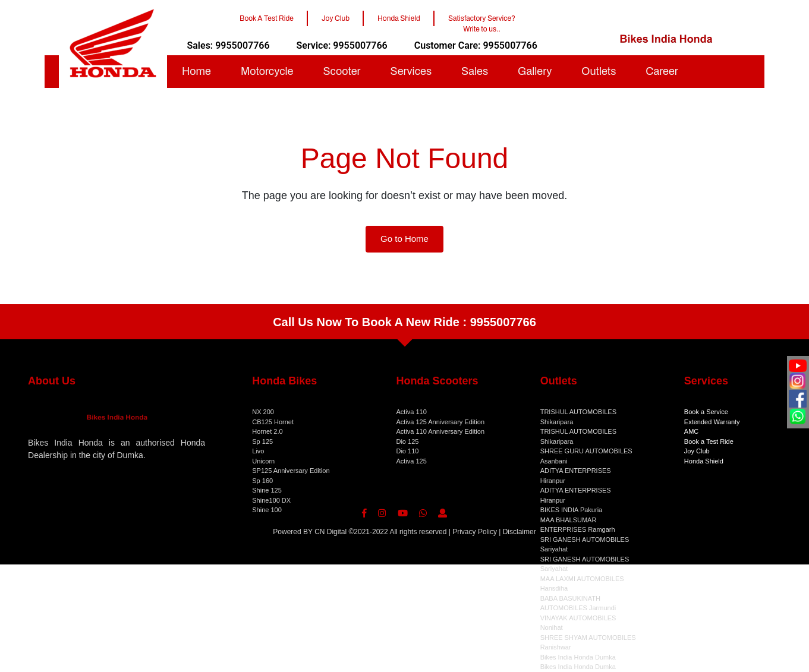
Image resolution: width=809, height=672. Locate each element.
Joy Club (697, 451)
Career (662, 71)
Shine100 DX (271, 500)
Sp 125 (262, 441)
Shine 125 (267, 490)
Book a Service (706, 412)
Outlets (599, 71)
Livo (258, 451)
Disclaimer (520, 532)
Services (411, 71)
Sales (475, 71)
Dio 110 (407, 451)
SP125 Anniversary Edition (291, 471)
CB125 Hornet (273, 422)
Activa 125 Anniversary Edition (440, 422)
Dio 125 (407, 441)
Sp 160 (262, 481)
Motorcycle (267, 71)
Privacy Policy (475, 532)
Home (196, 71)
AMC (691, 431)
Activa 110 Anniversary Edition (440, 431)
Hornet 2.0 (267, 431)
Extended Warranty (712, 422)
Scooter (341, 71)
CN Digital (330, 532)
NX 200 (263, 412)
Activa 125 (411, 461)
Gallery (535, 71)
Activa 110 (411, 412)
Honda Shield (704, 461)
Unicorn (263, 461)
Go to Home (405, 239)
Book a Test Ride (709, 441)
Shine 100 (267, 510)
